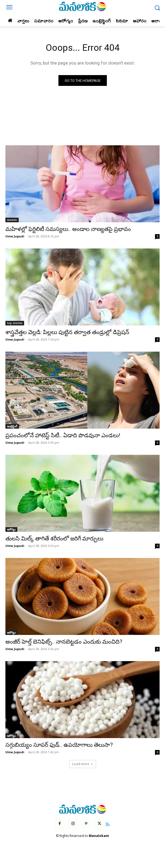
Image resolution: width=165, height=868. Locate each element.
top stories (15, 323)
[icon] (108, 824)
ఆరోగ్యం (11, 529)
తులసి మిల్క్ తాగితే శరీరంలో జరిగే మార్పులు (54, 539)
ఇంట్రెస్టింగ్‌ (12, 426)
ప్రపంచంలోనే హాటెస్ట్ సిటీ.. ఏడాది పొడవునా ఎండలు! (63, 435)
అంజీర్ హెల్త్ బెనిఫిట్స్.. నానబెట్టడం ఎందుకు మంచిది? (64, 642)
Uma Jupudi (15, 236)
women (12, 220)
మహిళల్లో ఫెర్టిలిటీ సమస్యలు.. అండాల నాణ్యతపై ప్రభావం (68, 229)
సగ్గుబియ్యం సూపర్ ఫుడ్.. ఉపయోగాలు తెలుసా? (59, 745)
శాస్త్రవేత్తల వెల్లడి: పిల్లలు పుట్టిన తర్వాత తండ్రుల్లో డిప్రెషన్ (67, 332)
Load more (83, 764)
